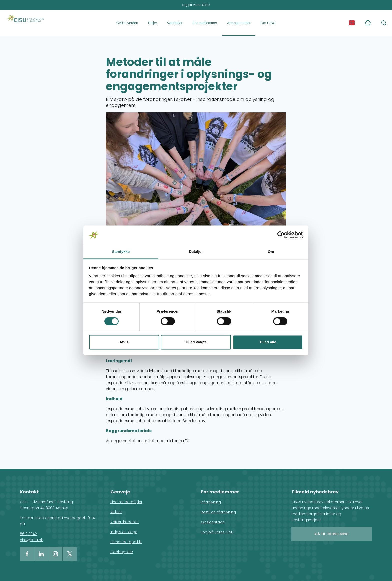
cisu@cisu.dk (31, 540)
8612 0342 (28, 534)
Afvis (124, 342)
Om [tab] (271, 252)
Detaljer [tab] (196, 252)
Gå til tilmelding (332, 534)
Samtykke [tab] (121, 252)
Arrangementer (239, 23)
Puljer (153, 23)
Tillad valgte (196, 342)
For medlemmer (205, 23)
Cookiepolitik (122, 552)
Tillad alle (268, 342)
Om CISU (268, 23)
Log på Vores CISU (196, 5)
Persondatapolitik (126, 542)
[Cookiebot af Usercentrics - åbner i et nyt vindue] (281, 235)
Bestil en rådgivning (218, 512)
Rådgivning (211, 502)
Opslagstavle (213, 522)
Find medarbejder (126, 502)
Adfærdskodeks (125, 522)
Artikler (116, 512)
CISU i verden (127, 23)
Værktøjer (175, 23)
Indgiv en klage (124, 532)
